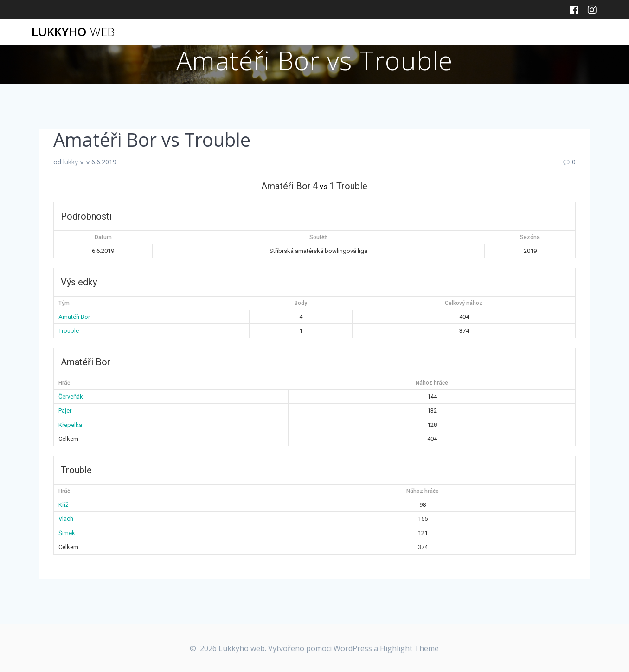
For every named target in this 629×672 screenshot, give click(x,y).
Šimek (67, 533)
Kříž (63, 505)
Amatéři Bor (74, 317)
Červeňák (71, 397)
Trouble (69, 331)
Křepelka (70, 425)
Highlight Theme (409, 648)
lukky (71, 162)
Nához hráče (432, 383)
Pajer (65, 410)
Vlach (66, 519)
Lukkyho (73, 32)
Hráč (64, 383)
